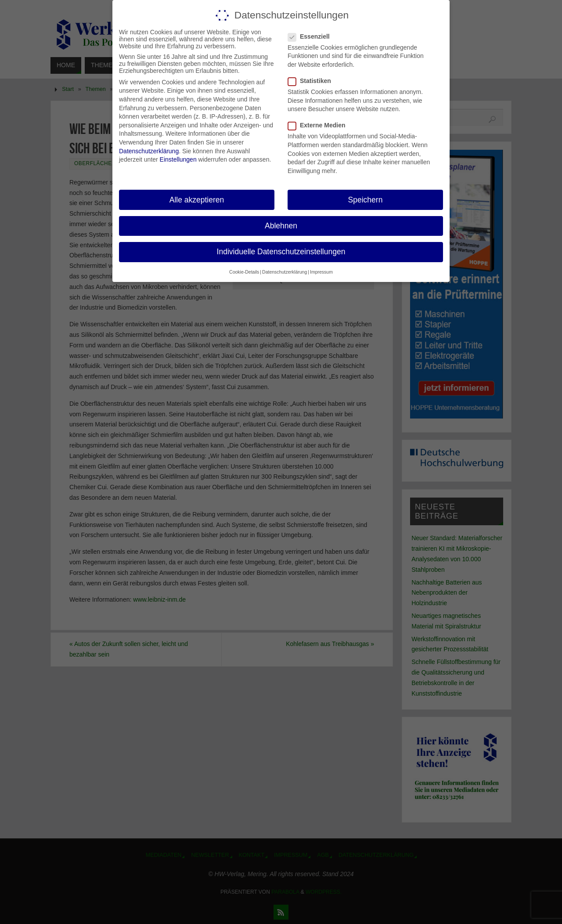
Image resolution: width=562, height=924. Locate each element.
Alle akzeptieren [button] (197, 200)
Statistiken (313, 81)
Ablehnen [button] (281, 226)
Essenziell (312, 36)
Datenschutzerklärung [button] (285, 272)
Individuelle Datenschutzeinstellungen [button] (281, 252)
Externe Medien (320, 125)
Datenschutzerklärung (149, 151)
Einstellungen (178, 159)
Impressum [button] (321, 272)
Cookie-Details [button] (244, 272)
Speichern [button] (366, 200)
